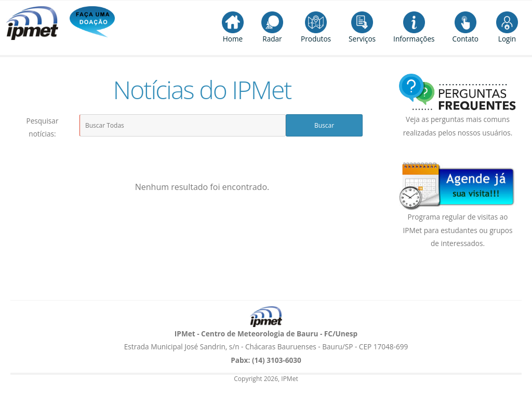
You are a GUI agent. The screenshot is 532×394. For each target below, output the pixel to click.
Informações (414, 28)
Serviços (362, 28)
